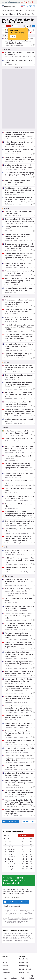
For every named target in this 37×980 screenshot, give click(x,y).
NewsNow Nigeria (25, 966)
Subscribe (5, 969)
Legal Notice (9, 915)
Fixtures (7, 836)
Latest (9, 26)
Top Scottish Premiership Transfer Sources (16, 14)
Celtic (10, 842)
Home (3, 959)
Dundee (11, 859)
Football (18, 10)
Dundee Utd (12, 857)
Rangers (11, 847)
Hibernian (11, 852)
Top (4, 26)
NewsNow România (25, 969)
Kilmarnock (12, 864)
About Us (4, 962)
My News (14, 978)
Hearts (10, 844)
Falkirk (10, 854)
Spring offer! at (17, 2)
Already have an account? (12, 906)
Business (11, 10)
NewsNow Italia (24, 973)
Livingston (11, 869)
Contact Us (5, 966)
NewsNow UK (23, 959)
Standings (23, 836)
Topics (23, 978)
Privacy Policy (28, 913)
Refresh (32, 978)
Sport (25, 10)
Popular (15, 26)
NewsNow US (23, 962)
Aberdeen (11, 861)
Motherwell (12, 849)
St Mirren (11, 866)
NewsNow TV (6, 973)
